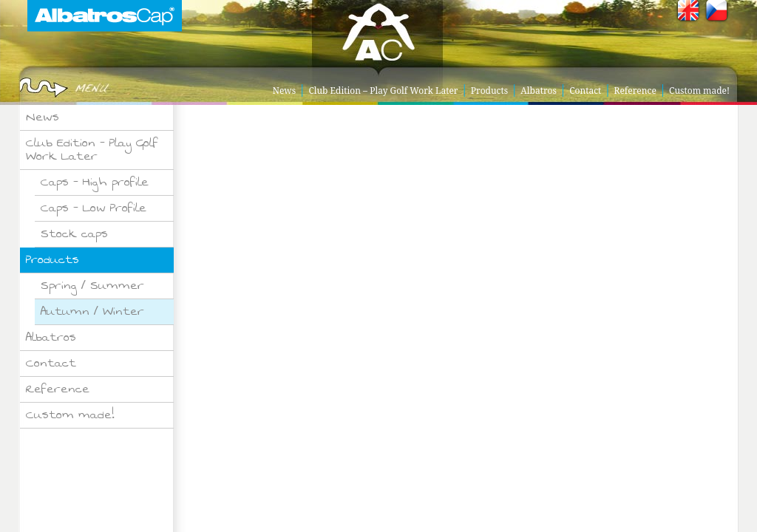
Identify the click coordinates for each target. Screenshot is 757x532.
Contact (585, 91)
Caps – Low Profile (94, 208)
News (284, 91)
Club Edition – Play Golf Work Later (383, 91)
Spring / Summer (92, 286)
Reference (635, 91)
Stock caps (74, 234)
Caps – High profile (95, 182)
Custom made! (699, 91)
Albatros (539, 91)
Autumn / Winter (92, 311)
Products (489, 91)
